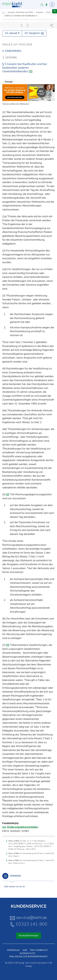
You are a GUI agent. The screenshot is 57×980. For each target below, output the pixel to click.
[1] (31, 71)
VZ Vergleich (34, 33)
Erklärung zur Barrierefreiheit (28, 957)
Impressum (13, 950)
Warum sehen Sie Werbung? (16, 104)
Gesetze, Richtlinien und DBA (20, 12)
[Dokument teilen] (52, 25)
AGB (25, 950)
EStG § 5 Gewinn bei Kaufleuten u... (22, 16)
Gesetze (40, 12)
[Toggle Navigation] (52, 5)
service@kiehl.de (28, 918)
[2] (8, 494)
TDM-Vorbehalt (39, 950)
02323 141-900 (29, 924)
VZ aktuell (12, 33)
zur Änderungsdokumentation (20, 827)
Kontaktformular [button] (28, 936)
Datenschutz (27, 953)
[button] (42, 5)
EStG (48, 12)
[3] (8, 645)
